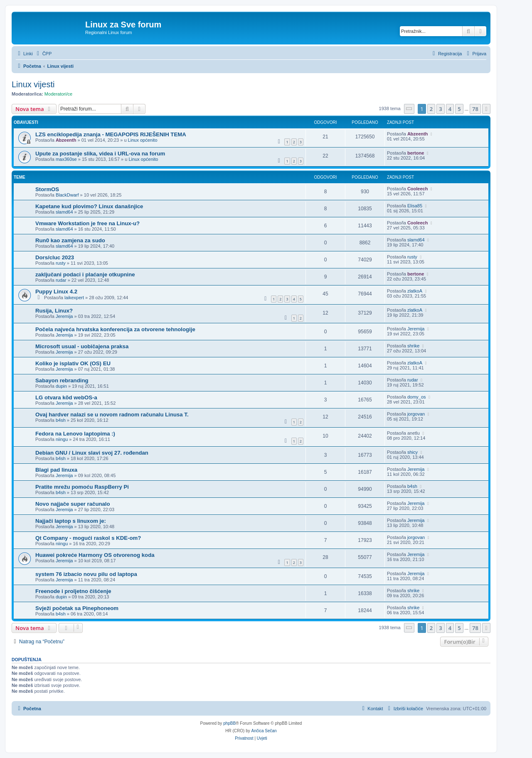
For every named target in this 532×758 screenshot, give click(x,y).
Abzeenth (66, 140)
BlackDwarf (67, 195)
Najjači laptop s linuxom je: (71, 521)
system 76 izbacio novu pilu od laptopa (86, 574)
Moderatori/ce (58, 94)
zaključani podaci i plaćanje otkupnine (85, 274)
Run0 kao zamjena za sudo (70, 240)
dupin (61, 386)
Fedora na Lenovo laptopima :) (75, 434)
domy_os (417, 397)
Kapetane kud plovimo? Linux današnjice (89, 206)
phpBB (229, 723)
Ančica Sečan (264, 731)
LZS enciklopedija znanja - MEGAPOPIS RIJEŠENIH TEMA (111, 134)
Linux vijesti (33, 84)
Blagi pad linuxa (56, 470)
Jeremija (64, 316)
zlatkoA (415, 291)
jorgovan (416, 414)
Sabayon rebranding (62, 380)
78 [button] (475, 109)
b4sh (61, 420)
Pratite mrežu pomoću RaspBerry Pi (82, 487)
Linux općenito (143, 140)
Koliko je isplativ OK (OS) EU (73, 363)
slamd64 (64, 212)
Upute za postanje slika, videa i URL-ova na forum (100, 154)
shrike (413, 346)
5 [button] (459, 109)
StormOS (47, 189)
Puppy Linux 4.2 (56, 292)
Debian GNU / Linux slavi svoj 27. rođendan (92, 453)
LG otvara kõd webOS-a (66, 397)
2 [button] (431, 109)
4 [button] (450, 109)
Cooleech (418, 189)
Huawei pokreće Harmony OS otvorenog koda (95, 555)
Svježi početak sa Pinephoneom (77, 608)
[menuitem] (43, 54)
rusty (61, 263)
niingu (62, 439)
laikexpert (74, 298)
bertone (416, 153)
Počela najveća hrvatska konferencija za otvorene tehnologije (115, 329)
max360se (66, 159)
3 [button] (440, 109)
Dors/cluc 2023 (55, 257)
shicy (413, 452)
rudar (61, 280)
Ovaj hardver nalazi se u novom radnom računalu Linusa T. (112, 415)
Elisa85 (415, 206)
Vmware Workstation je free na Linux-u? (87, 223)
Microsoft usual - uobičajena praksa (82, 346)
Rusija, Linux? (54, 311)
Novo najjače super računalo (73, 504)
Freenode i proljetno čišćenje (73, 591)
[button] (409, 109)
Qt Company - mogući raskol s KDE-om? (88, 538)
